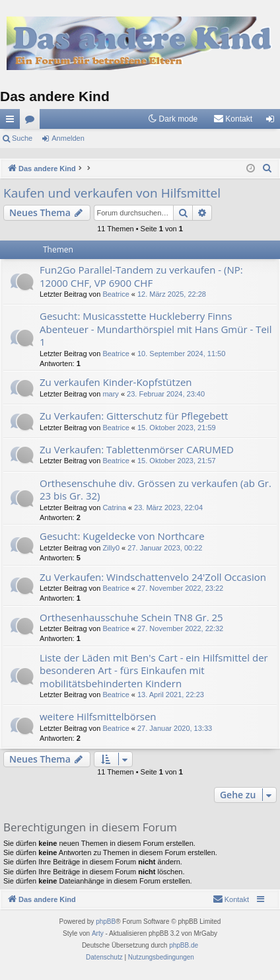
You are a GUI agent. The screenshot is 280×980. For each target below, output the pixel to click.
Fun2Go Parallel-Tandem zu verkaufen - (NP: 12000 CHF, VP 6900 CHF (141, 276)
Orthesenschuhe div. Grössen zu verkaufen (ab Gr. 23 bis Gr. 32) (156, 489)
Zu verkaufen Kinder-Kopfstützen (116, 382)
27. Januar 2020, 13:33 (175, 728)
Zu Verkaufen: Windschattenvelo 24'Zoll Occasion (153, 577)
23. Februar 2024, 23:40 (166, 394)
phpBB (106, 922)
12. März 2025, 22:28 (172, 294)
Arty (98, 933)
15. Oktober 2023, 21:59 (177, 428)
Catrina (114, 508)
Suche (22, 138)
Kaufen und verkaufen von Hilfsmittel (112, 193)
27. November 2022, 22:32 (180, 628)
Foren (32, 122)
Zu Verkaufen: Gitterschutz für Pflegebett (134, 416)
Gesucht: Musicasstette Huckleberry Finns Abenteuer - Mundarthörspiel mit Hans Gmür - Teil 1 (156, 329)
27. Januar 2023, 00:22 (165, 548)
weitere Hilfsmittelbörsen (98, 716)
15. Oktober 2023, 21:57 (177, 461)
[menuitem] (233, 119)
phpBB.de (184, 945)
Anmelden (68, 138)
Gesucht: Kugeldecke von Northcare (122, 536)
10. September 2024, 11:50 (181, 354)
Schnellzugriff (13, 122)
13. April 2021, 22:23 (171, 695)
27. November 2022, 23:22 (180, 588)
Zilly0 (111, 548)
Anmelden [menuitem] (273, 122)
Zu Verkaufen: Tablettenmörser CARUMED (137, 449)
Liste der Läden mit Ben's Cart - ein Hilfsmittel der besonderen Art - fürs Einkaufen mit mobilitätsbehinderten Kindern (154, 670)
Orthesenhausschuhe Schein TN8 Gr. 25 (131, 617)
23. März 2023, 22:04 (168, 508)
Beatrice (116, 294)
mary (110, 394)
